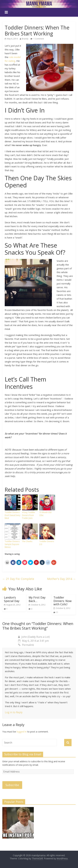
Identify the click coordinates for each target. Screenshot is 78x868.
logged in (22, 732)
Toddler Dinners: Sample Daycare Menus (12, 544)
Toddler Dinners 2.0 (47, 543)
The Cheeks (27, 541)
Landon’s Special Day (12, 599)
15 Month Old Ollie (45, 514)
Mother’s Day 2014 (61, 579)
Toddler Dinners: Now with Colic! (63, 601)
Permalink (26, 645)
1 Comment (37, 39)
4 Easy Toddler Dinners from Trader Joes (29, 515)
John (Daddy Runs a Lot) (36, 637)
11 (57, 612)
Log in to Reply (14, 712)
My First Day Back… (37, 599)
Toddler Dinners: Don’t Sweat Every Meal (13, 515)
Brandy (25, 39)
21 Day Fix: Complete (18, 579)
